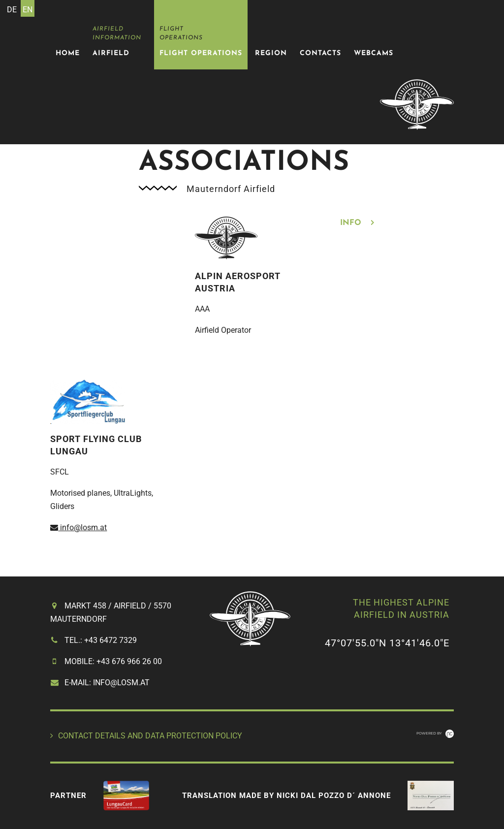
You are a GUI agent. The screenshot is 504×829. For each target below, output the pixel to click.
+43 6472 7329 (110, 640)
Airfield (111, 53)
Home (68, 53)
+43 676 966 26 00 (129, 661)
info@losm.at (79, 527)
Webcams (374, 53)
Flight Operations (201, 53)
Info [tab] (352, 223)
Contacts (320, 53)
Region (271, 53)
